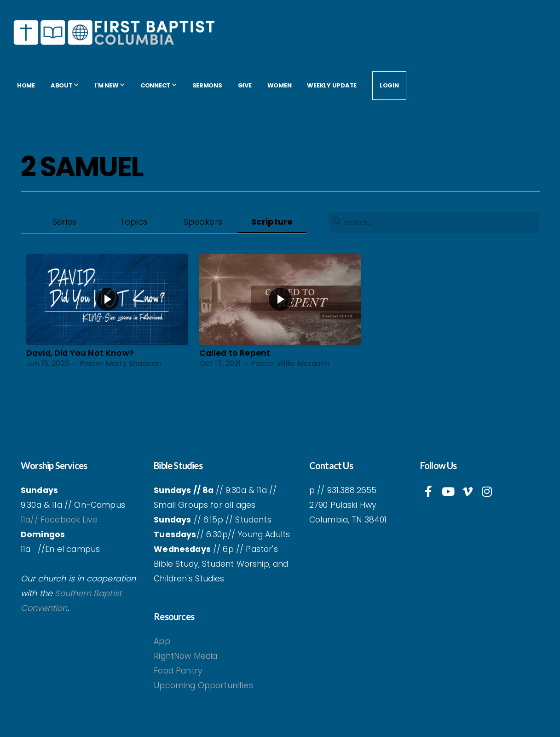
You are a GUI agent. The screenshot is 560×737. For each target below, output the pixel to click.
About (65, 85)
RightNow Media (185, 656)
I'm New (110, 85)
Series (64, 222)
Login (389, 85)
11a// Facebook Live (59, 520)
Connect (159, 85)
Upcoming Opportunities (203, 685)
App (163, 641)
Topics (134, 222)
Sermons (207, 85)
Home (26, 85)
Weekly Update (332, 85)
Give (245, 85)
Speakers (203, 222)
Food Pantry (178, 671)
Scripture (272, 222)
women (280, 85)
